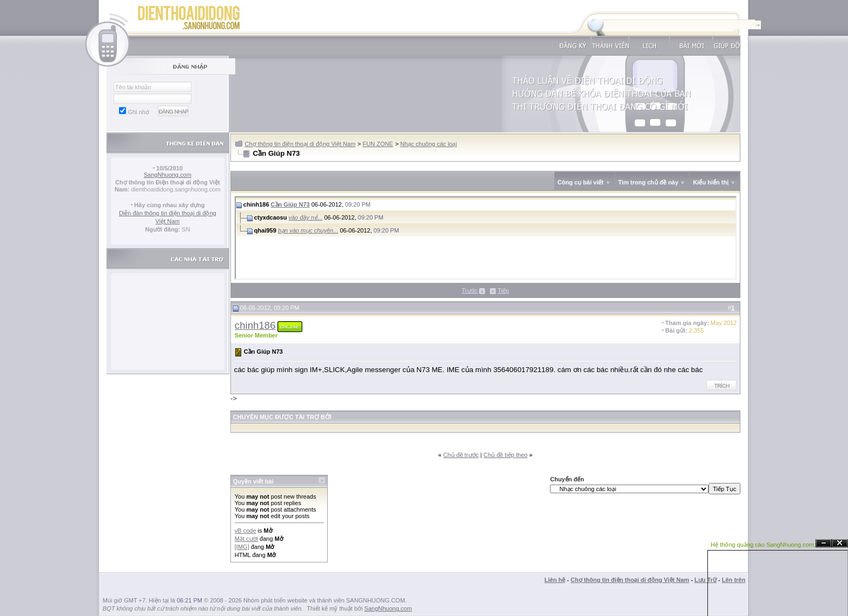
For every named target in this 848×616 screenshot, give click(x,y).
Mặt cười (246, 539)
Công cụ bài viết (581, 182)
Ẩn (824, 543)
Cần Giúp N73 (290, 204)
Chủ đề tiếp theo (505, 455)
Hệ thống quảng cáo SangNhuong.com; (763, 545)
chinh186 (255, 325)
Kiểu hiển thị (711, 182)
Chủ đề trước (461, 455)
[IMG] (242, 547)
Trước (470, 290)
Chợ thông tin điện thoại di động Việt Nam (300, 144)
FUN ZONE (378, 144)
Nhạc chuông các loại (429, 144)
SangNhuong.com (168, 175)
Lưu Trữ (705, 580)
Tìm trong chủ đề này (648, 182)
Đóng (840, 543)
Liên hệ (555, 580)
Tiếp (503, 290)
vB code (246, 531)
